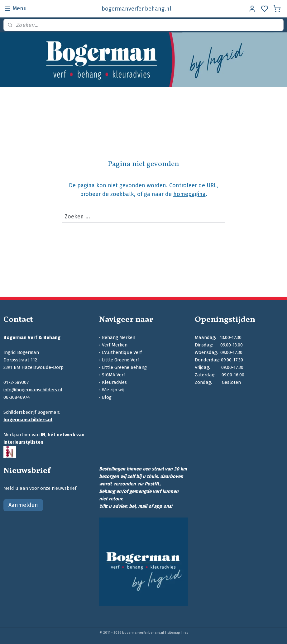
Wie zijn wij (113, 390)
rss (186, 633)
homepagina (189, 194)
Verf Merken (115, 345)
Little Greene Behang (124, 367)
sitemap (174, 633)
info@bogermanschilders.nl (33, 390)
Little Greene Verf (120, 360)
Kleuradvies (114, 382)
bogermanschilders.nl (28, 420)
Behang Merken (119, 337)
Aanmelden (23, 505)
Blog (107, 397)
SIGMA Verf (113, 375)
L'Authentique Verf (122, 352)
